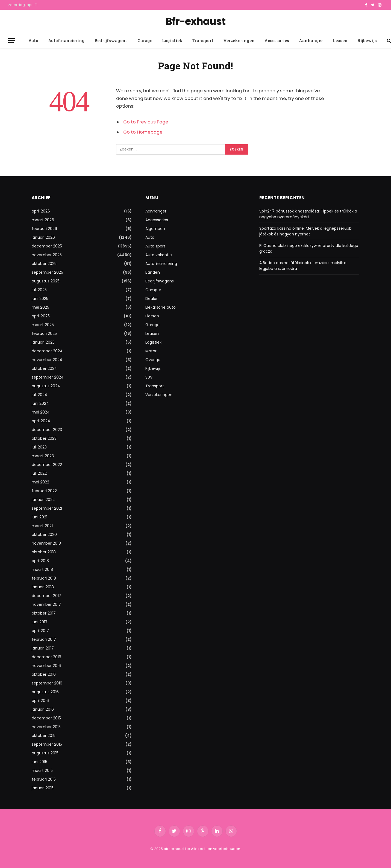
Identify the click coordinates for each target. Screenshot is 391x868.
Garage (145, 40)
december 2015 (46, 718)
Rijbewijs (367, 40)
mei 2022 (40, 482)
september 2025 (47, 272)
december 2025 (47, 246)
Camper (153, 290)
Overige (153, 360)
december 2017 (46, 596)
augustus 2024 (46, 386)
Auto (33, 40)
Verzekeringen (239, 40)
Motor (151, 351)
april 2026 (41, 211)
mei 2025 (40, 307)
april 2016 (40, 701)
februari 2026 (44, 229)
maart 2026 (43, 220)
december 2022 (47, 465)
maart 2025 (43, 325)
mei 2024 (41, 412)
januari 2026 (43, 237)
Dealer (152, 299)
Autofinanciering (66, 40)
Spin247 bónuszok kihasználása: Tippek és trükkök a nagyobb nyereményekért (308, 214)
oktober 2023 (44, 438)
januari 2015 (43, 788)
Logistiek (172, 40)
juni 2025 (40, 299)
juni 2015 (39, 762)
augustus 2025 (46, 281)
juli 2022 (39, 473)
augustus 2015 (45, 753)
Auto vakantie (159, 255)
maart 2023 (43, 456)
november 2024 (47, 360)
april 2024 (41, 421)
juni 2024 (40, 403)
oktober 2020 (44, 535)
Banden (153, 272)
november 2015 (46, 727)
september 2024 (48, 377)
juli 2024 (39, 395)
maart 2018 (42, 569)
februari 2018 (44, 578)
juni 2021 (39, 517)
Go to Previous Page (146, 122)
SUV (149, 377)
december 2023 (47, 430)
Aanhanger (311, 40)
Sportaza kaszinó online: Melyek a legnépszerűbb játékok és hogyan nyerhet (305, 231)
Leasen (340, 40)
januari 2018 (43, 587)
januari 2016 (43, 709)
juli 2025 (39, 290)
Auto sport (155, 246)
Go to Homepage (143, 132)
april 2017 (40, 631)
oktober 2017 (44, 613)
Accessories (277, 40)
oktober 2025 (44, 264)
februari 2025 (44, 333)
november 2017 (46, 604)
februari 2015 (44, 779)
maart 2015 (42, 770)
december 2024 (47, 351)
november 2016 (46, 666)
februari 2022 (44, 491)
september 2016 (47, 683)
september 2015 (47, 744)
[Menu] (12, 41)
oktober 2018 (44, 552)
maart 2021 (42, 526)
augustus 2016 (45, 692)
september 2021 (47, 508)
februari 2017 (44, 639)
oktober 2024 (44, 368)
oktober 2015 (44, 736)
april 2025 (41, 316)
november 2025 (47, 255)
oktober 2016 (44, 674)
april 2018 (40, 561)
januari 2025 (43, 342)
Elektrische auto (161, 307)
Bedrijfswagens (111, 40)
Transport (203, 40)
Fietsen (152, 316)
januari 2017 (43, 648)
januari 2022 (43, 500)
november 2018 (46, 543)
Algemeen (155, 229)
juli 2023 (39, 447)
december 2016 (46, 657)
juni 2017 (40, 622)
